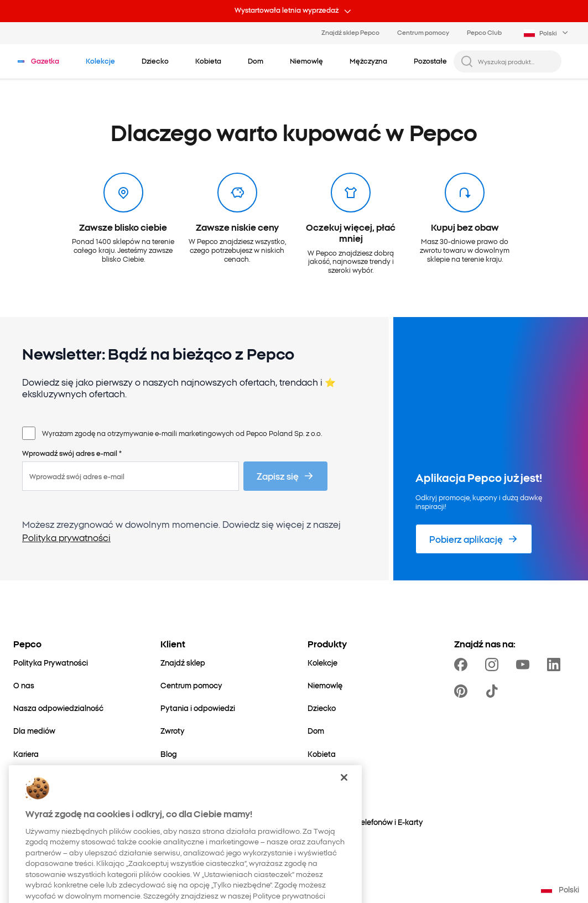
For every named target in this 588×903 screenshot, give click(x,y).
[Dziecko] (322, 708)
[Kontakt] (27, 777)
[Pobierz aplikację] (474, 539)
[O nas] (24, 685)
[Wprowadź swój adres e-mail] (131, 476)
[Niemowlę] (325, 685)
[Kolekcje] (322, 663)
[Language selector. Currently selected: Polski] (547, 33)
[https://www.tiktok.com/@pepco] (494, 691)
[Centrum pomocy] (191, 685)
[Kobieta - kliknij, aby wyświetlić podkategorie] (208, 61)
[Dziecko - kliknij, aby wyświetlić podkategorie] (155, 61)
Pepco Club (484, 32)
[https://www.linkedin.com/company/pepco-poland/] (556, 665)
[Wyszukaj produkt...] (516, 61)
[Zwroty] (173, 731)
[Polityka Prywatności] (51, 663)
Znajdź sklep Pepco (350, 32)
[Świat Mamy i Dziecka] (53, 822)
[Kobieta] (322, 754)
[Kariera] (26, 754)
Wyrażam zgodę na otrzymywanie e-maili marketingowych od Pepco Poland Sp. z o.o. (182, 433)
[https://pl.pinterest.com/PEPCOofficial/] (463, 691)
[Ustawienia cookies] (195, 777)
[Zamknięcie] (344, 835)
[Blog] (169, 754)
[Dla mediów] (34, 731)
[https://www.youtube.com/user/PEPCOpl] (525, 665)
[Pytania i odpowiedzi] (198, 708)
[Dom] (316, 731)
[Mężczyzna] (328, 777)
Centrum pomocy (423, 32)
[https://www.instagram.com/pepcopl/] (494, 665)
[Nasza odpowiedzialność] (58, 708)
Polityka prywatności (66, 537)
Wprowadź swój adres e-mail (72, 453)
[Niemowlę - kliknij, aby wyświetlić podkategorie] (306, 61)
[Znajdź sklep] (183, 663)
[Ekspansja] (32, 799)
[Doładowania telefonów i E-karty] (365, 822)
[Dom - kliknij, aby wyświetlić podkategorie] (256, 61)
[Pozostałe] (326, 799)
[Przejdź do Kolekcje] (100, 61)
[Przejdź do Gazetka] (45, 61)
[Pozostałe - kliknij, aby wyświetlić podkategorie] (430, 61)
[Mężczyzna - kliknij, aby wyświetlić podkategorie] (368, 61)
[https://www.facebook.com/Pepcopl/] (463, 665)
